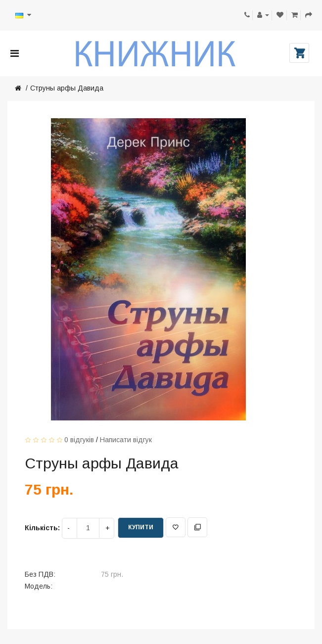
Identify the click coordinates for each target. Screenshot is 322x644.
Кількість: (42, 528)
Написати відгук (126, 440)
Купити (141, 527)
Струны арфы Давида (67, 88)
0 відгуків (79, 440)
